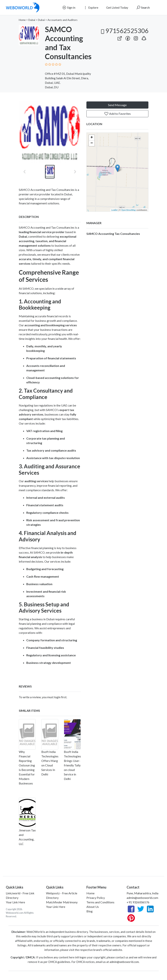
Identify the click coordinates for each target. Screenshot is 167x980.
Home (22, 20)
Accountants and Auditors (62, 20)
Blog (90, 911)
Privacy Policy (96, 898)
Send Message (117, 105)
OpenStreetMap (128, 210)
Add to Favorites (117, 114)
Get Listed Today (117, 7)
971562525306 (124, 31)
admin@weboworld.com (142, 898)
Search (143, 8)
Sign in (69, 8)
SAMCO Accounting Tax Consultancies (113, 234)
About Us (93, 907)
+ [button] (92, 138)
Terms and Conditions (100, 902)
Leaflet (114, 210)
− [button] (92, 143)
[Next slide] (75, 132)
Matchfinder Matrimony (62, 902)
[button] (144, 37)
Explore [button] (91, 8)
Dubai (32, 20)
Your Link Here (15, 902)
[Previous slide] (25, 132)
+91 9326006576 (138, 902)
